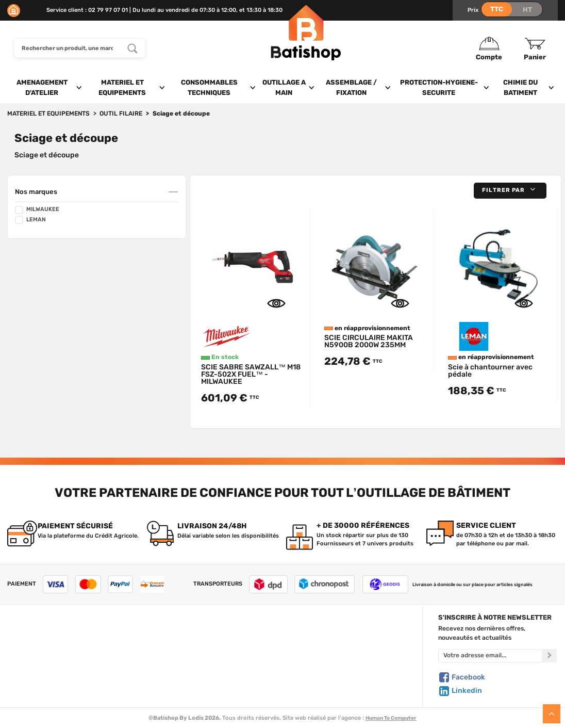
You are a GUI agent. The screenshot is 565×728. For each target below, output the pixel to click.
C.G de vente (26, 667)
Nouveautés (175, 667)
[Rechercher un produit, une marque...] (132, 48)
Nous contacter (30, 645)
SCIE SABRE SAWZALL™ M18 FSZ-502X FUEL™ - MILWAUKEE (251, 374)
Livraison (21, 688)
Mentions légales (32, 677)
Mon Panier (314, 645)
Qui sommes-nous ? (36, 635)
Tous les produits (182, 635)
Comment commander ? (43, 699)
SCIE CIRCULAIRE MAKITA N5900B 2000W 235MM (369, 341)
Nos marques (36, 192)
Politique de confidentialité (337, 656)
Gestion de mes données (333, 667)
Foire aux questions (36, 656)
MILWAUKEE (37, 210)
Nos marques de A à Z (189, 645)
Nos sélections (179, 656)
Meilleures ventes (184, 677)
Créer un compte (322, 635)
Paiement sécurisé (325, 677)
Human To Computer (391, 718)
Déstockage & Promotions (196, 688)
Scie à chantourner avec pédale (490, 371)
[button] (510, 191)
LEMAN (30, 220)
